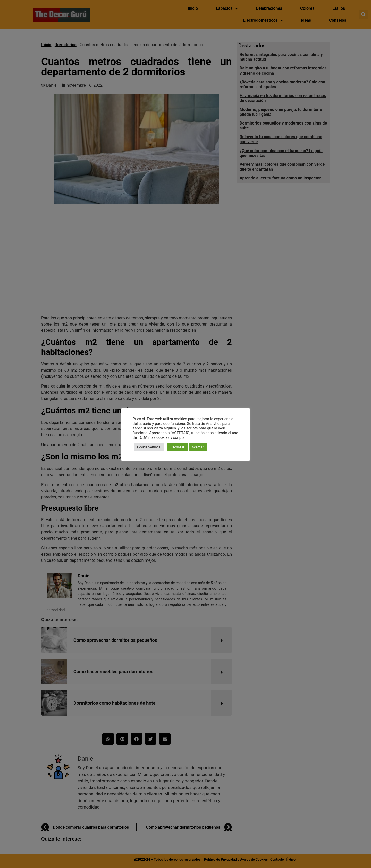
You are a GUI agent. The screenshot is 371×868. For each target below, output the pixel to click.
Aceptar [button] (198, 447)
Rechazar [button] (178, 447)
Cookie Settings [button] (149, 447)
